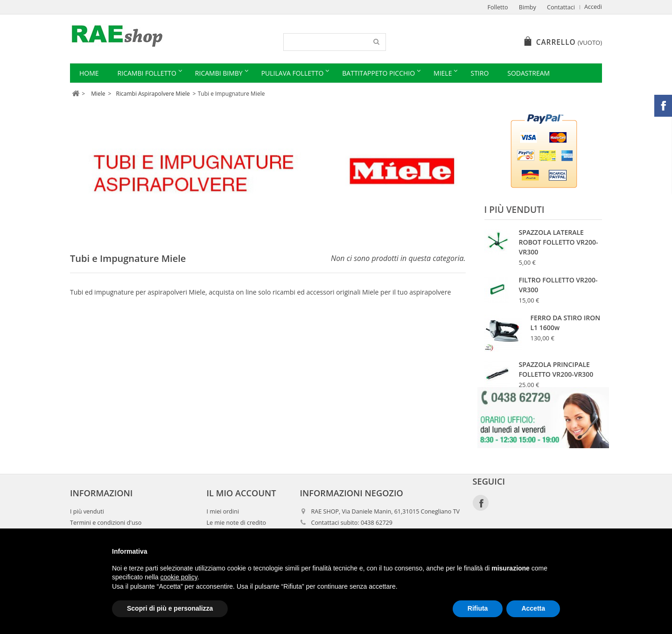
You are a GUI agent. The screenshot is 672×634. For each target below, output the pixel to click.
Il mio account (241, 514)
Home (89, 73)
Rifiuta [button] (478, 608)
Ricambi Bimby (219, 73)
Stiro (479, 73)
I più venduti (514, 210)
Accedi (593, 7)
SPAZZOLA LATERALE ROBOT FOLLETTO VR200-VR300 (559, 242)
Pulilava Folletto (293, 73)
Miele (443, 73)
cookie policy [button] (179, 577)
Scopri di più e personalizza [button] (170, 608)
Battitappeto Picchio (378, 73)
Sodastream (528, 73)
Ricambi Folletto (147, 73)
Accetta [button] (533, 608)
